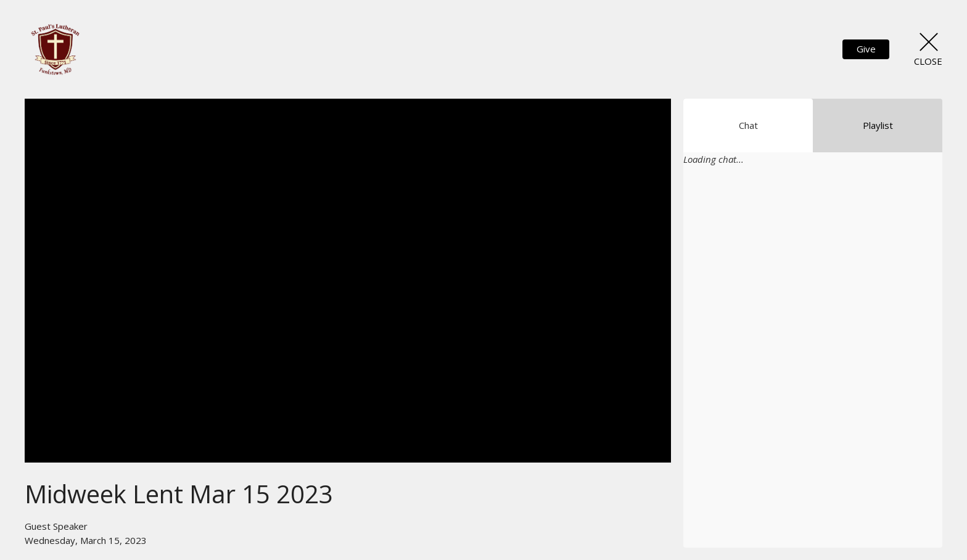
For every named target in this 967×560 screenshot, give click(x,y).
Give (866, 49)
